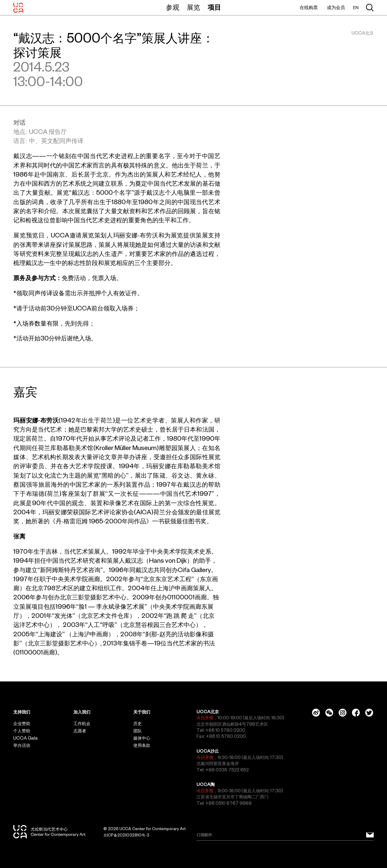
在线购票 (309, 7)
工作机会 (82, 724)
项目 (214, 7)
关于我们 (142, 712)
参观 (173, 7)
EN (356, 8)
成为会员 (336, 7)
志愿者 (80, 731)
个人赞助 (22, 731)
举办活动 (22, 745)
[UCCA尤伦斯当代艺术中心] (18, 8)
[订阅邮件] (370, 835)
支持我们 (22, 712)
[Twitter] (369, 713)
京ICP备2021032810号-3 (126, 835)
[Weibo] (316, 713)
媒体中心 (142, 738)
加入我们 (82, 712)
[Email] (285, 835)
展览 (193, 7)
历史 (138, 724)
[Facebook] (356, 713)
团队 (138, 731)
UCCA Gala (26, 738)
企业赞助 (22, 724)
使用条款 (142, 745)
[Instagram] (343, 713)
